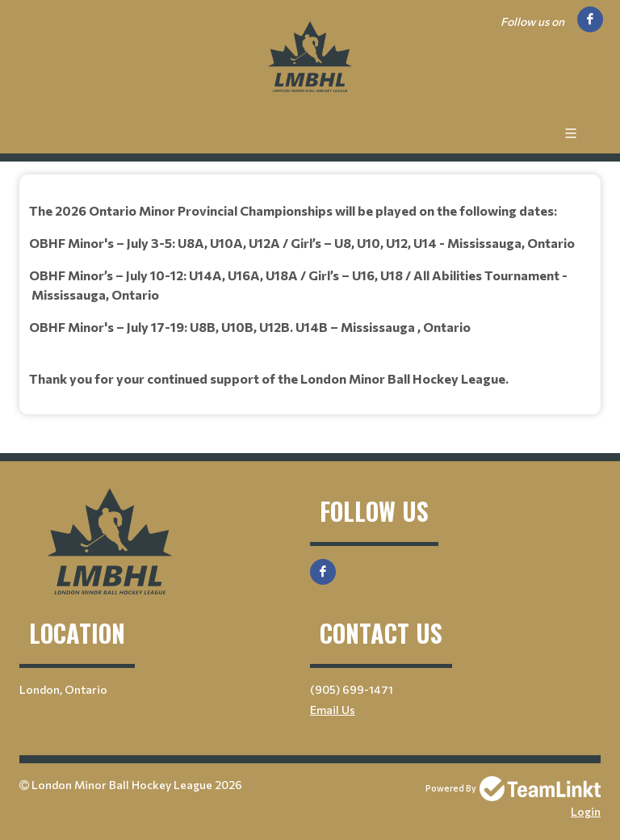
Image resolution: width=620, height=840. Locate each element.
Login (586, 811)
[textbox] (310, 295)
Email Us (333, 710)
